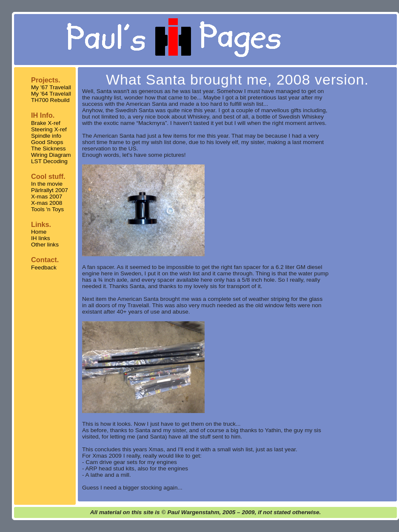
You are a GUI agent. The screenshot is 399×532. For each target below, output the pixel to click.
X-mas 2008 (47, 203)
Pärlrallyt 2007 (50, 190)
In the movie (47, 184)
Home (39, 232)
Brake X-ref (46, 123)
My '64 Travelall (51, 94)
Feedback (44, 267)
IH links (41, 238)
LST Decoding (49, 161)
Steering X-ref (49, 129)
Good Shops (47, 142)
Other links (45, 245)
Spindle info (46, 136)
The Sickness (48, 149)
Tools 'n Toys (47, 209)
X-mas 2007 (47, 197)
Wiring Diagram (51, 155)
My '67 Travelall (51, 87)
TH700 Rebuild (50, 100)
